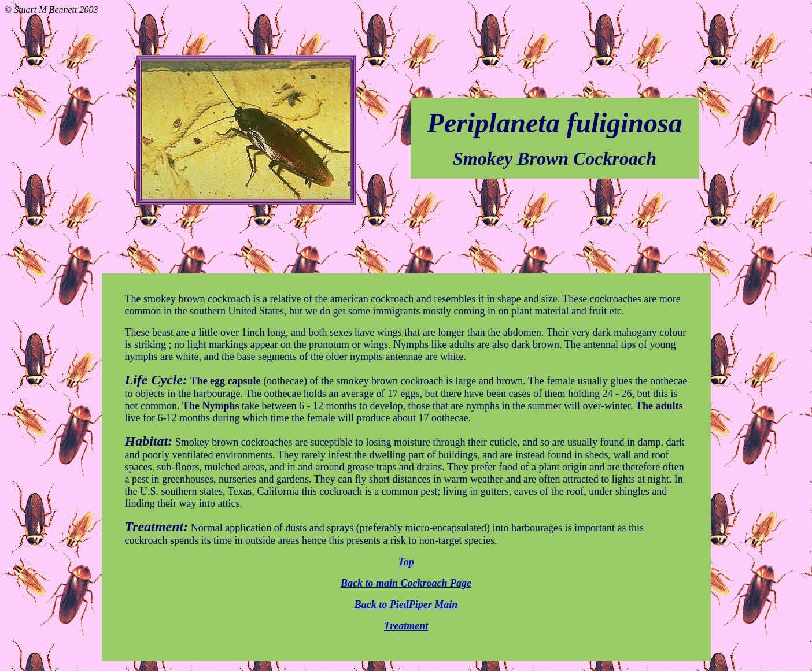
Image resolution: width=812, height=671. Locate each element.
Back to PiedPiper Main (406, 605)
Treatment (406, 626)
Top (406, 562)
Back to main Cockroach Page (406, 583)
